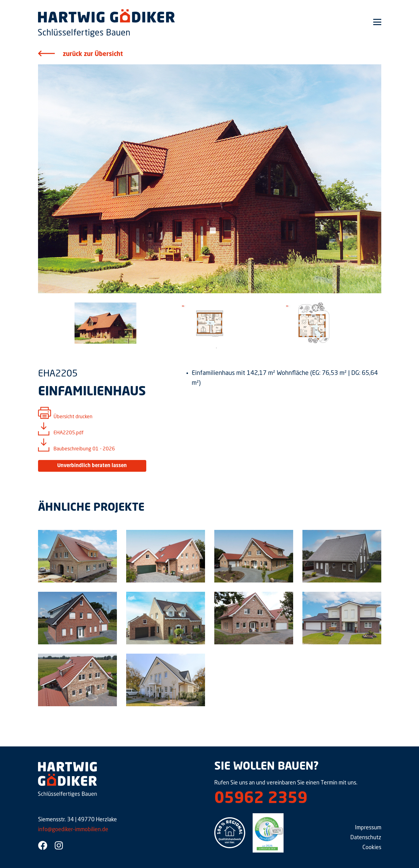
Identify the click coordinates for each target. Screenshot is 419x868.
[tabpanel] (106, 323)
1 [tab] (216, 348)
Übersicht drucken (73, 417)
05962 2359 (261, 799)
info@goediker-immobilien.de (73, 830)
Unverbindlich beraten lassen (92, 466)
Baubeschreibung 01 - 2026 (84, 449)
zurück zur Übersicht (93, 54)
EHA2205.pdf (68, 433)
